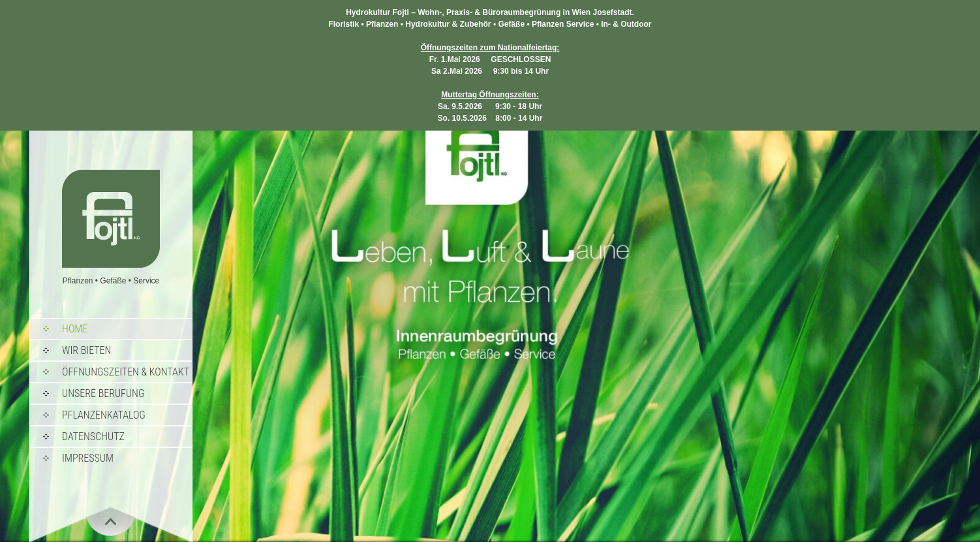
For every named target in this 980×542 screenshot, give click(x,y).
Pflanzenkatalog (104, 415)
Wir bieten (86, 350)
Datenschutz (93, 437)
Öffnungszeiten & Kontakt (126, 372)
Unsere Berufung (103, 393)
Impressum (88, 458)
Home (75, 329)
